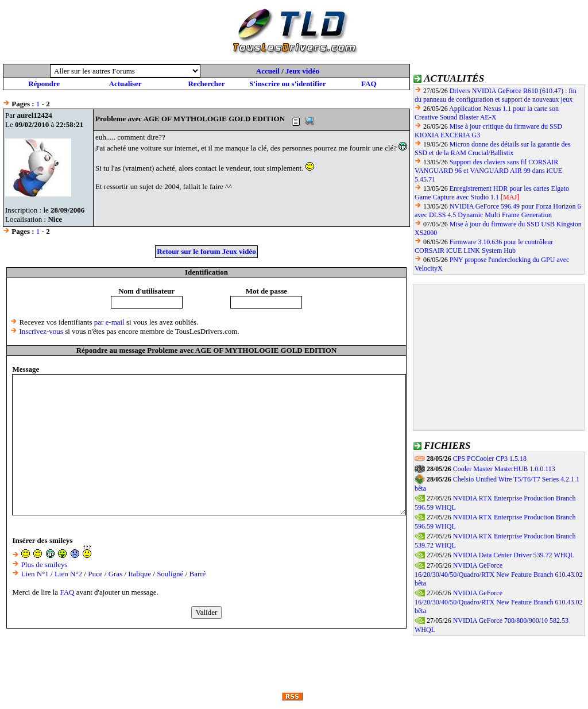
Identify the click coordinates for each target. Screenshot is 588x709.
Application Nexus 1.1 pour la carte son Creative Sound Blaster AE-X (487, 113)
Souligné (170, 574)
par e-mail (109, 322)
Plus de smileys (45, 564)
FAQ (369, 84)
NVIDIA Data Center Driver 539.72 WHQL (514, 555)
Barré (198, 574)
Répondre (44, 84)
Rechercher (206, 84)
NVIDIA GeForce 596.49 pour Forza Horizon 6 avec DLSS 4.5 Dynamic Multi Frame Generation (498, 211)
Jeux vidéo (302, 71)
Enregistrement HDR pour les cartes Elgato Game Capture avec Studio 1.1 (492, 193)
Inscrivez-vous (41, 331)
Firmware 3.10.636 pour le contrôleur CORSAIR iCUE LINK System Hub (484, 246)
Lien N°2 (68, 574)
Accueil (268, 71)
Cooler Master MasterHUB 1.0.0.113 (504, 469)
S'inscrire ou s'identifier (287, 84)
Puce (95, 574)
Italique (140, 574)
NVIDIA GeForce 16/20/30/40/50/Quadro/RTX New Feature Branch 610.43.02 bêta (499, 575)
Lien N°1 (35, 574)
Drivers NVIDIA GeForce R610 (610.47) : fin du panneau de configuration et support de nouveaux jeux (496, 95)
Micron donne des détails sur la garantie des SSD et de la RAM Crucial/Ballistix (493, 149)
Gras (116, 574)
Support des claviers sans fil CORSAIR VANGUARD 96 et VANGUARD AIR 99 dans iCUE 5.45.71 (488, 171)
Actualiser (125, 84)
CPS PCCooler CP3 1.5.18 (490, 458)
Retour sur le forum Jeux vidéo (206, 251)
